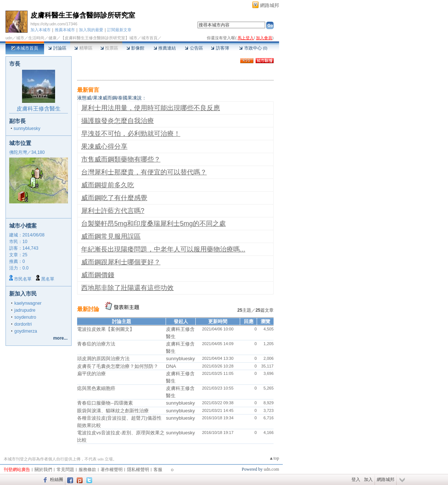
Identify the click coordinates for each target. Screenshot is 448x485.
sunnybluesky (27, 129)
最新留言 (88, 90)
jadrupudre (25, 310)
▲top (274, 458)
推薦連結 (165, 48)
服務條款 (87, 470)
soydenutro (25, 317)
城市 (20, 38)
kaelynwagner (28, 303)
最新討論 (88, 309)
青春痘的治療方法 (96, 344)
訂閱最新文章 (119, 30)
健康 (53, 38)
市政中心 (253, 48)
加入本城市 (41, 30)
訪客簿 (220, 48)
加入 (368, 479)
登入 (356, 479)
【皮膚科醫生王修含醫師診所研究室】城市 (99, 38)
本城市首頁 (25, 48)
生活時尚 (36, 38)
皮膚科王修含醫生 (39, 108)
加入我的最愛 (91, 30)
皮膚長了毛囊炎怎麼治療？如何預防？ (118, 366)
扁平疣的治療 (91, 374)
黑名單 (48, 279)
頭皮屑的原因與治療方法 (103, 359)
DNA (171, 366)
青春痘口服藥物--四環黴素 (105, 403)
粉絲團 (57, 479)
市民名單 (23, 279)
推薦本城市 (65, 30)
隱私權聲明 (138, 470)
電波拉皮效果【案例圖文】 (106, 329)
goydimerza (26, 331)
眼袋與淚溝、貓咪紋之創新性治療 (113, 411)
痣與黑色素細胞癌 (96, 388)
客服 (158, 470)
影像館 (135, 48)
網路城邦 (270, 5)
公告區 (194, 48)
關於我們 (43, 470)
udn (9, 38)
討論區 (57, 48)
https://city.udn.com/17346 (54, 24)
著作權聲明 (112, 470)
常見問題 (65, 470)
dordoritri (23, 324)
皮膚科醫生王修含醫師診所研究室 (83, 15)
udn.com (271, 469)
